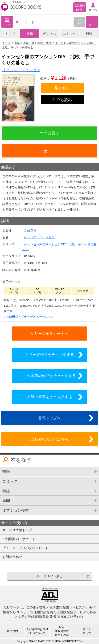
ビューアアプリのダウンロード (25, 548)
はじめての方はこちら (49, 439)
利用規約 (12, 631)
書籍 (30, 34)
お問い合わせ (12, 557)
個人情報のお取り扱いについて (37, 631)
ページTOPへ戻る (50, 576)
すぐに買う (49, 133)
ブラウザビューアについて (39, 317)
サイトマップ (87, 631)
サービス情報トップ (17, 530)
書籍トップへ (49, 418)
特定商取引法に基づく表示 (62, 631)
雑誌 (89, 34)
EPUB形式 (11, 317)
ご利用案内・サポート (19, 539)
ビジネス (49, 34)
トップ (10, 34)
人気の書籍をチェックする (49, 397)
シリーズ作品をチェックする (49, 354)
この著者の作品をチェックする (49, 376)
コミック (69, 34)
